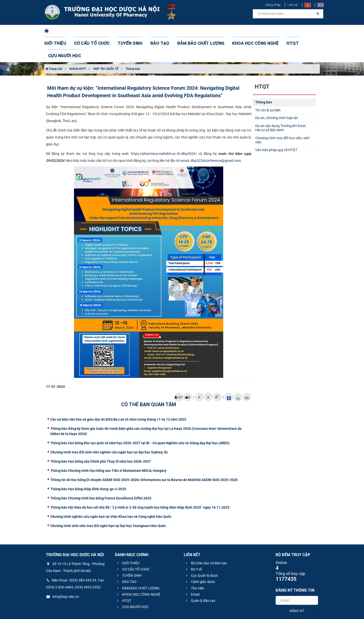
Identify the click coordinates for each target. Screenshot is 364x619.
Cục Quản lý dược (201, 551)
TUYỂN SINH (127, 31)
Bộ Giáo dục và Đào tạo (206, 538)
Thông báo (133, 44)
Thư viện (194, 563)
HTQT (271, 31)
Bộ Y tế (193, 544)
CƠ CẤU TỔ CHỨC (94, 31)
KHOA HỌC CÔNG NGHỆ (238, 31)
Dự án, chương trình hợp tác (277, 93)
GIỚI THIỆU (61, 31)
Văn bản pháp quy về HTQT (276, 125)
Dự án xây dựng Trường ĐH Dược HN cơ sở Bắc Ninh (281, 103)
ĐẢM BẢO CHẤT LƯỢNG (190, 31)
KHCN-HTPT (78, 44)
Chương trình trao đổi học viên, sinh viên (282, 115)
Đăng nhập (273, 5)
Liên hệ (293, 5)
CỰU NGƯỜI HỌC (299, 31)
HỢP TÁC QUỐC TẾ (106, 44)
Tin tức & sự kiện (268, 85)
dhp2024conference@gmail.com (216, 136)
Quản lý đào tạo (200, 576)
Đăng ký (297, 586)
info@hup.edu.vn (62, 572)
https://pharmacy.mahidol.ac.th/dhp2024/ (164, 129)
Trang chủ (54, 44)
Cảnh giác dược (200, 557)
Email (192, 570)
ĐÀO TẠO (154, 31)
